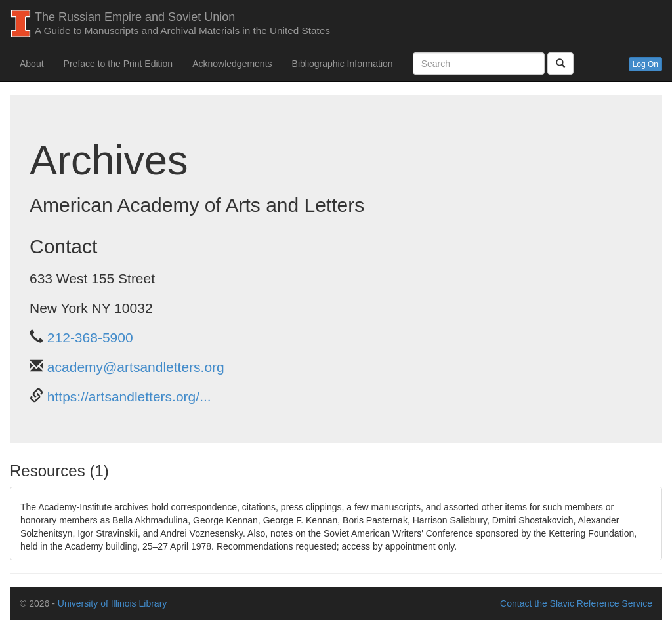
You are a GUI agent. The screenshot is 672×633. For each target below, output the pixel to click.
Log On (645, 64)
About (32, 64)
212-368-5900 (90, 337)
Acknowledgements (232, 64)
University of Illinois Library (113, 603)
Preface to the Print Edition (118, 64)
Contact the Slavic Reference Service (576, 603)
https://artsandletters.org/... (129, 397)
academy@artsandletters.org (136, 367)
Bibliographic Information (343, 64)
